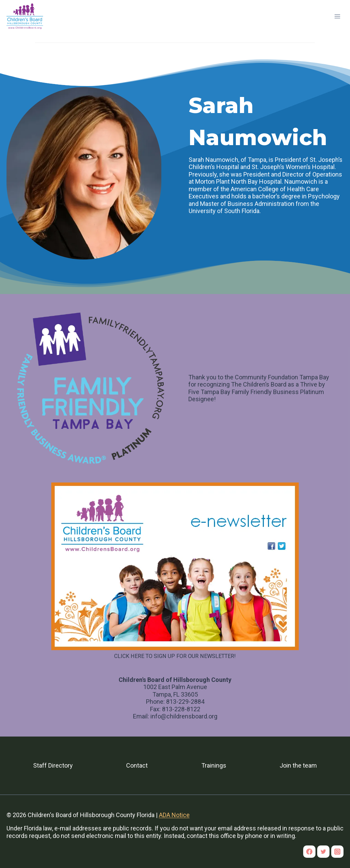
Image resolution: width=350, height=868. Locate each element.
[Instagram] (337, 852)
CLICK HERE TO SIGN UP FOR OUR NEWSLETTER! (175, 656)
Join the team (298, 765)
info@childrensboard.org (184, 716)
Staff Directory (53, 765)
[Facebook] (309, 852)
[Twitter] (323, 852)
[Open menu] (338, 16)
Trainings (214, 765)
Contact (137, 765)
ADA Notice (174, 815)
